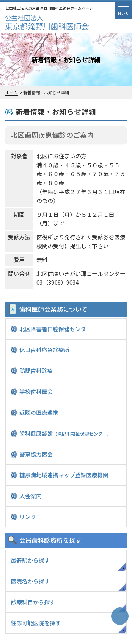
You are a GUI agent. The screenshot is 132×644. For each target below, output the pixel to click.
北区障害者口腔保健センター (56, 329)
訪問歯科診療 (36, 371)
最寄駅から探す (30, 560)
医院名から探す (30, 581)
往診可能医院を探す (36, 623)
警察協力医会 (36, 454)
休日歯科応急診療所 (44, 350)
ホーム (11, 92)
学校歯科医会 (36, 391)
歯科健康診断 (65, 433)
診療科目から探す (33, 602)
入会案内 (31, 496)
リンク (28, 517)
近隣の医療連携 (39, 412)
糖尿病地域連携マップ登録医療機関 (64, 475)
